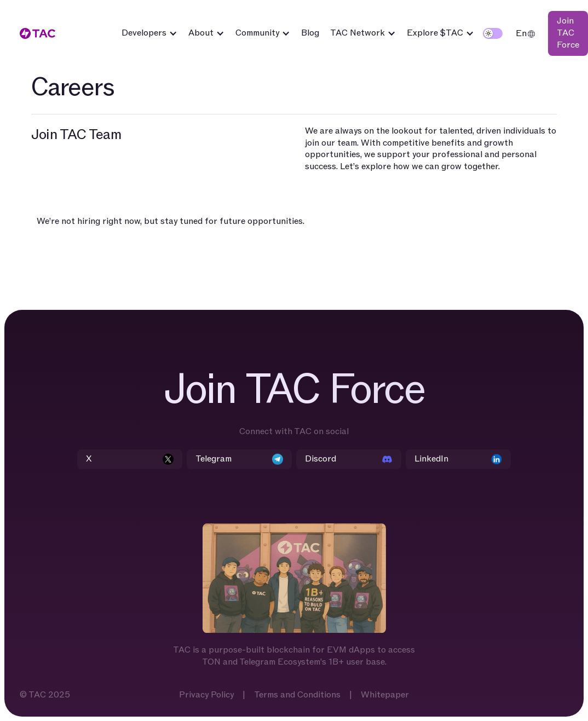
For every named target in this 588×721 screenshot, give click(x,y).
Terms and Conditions (297, 695)
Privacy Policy (206, 695)
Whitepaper (385, 695)
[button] (149, 33)
